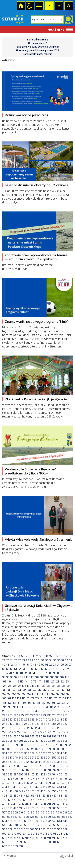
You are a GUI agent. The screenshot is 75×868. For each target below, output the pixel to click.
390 (43, 770)
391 (49, 770)
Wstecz (12, 856)
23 (8, 660)
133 (48, 686)
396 (10, 775)
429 (48, 783)
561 (21, 829)
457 (65, 791)
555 (54, 825)
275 (30, 732)
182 (9, 703)
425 (26, 783)
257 (65, 724)
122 (62, 682)
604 (54, 842)
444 (60, 787)
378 (45, 766)
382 (66, 766)
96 (12, 677)
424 (21, 783)
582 (66, 834)
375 (30, 766)
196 (9, 707)
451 (32, 791)
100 (28, 677)
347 (10, 758)
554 (48, 825)
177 (55, 698)
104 (47, 677)
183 (14, 703)
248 (15, 724)
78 (10, 673)
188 (38, 703)
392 (54, 770)
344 (60, 753)
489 (38, 804)
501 (37, 808)
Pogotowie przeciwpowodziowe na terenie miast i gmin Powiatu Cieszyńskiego (36, 257)
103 (42, 677)
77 (7, 673)
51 (46, 665)
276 (35, 732)
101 (33, 677)
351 (32, 758)
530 (54, 817)
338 (27, 753)
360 (16, 762)
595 (5, 842)
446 (5, 791)
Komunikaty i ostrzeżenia (38, 54)
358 (5, 762)
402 (43, 775)
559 (10, 829)
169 (19, 698)
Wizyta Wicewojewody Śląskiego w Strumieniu (39, 539)
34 (51, 660)
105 (52, 677)
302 (43, 741)
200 (29, 707)
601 (37, 842)
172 (32, 698)
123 (67, 682)
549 (21, 825)
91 (61, 673)
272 (14, 732)
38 (66, 660)
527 (37, 817)
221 (70, 711)
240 (38, 720)
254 (48, 724)
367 (54, 762)
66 (35, 669)
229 (43, 715)
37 (63, 660)
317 (55, 745)
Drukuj (69, 856)
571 (9, 834)
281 (61, 732)
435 (10, 787)
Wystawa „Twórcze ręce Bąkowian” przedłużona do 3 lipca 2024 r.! (30, 471)
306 (65, 741)
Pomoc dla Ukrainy (38, 40)
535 (10, 821)
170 (24, 698)
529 (48, 817)
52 (50, 665)
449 (21, 791)
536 (16, 821)
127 (19, 686)
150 (63, 690)
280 (56, 732)
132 (43, 686)
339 (32, 753)
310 (21, 745)
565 (43, 829)
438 (27, 787)
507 (4, 813)
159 (39, 694)
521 (4, 817)
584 (10, 838)
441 (43, 787)
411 (25, 779)
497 (16, 808)
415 (45, 779)
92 (65, 673)
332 (65, 749)
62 (19, 669)
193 (63, 703)
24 (12, 660)
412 (30, 779)
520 (70, 813)
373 (19, 766)
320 (70, 745)
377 (40, 766)
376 (35, 766)
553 (43, 825)
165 (68, 694)
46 (27, 665)
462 (26, 796)
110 (9, 682)
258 (5, 728)
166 (4, 698)
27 (24, 660)
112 (17, 682)
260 (16, 728)
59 (8, 669)
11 (37, 656)
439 (32, 787)
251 (32, 724)
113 (22, 682)
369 (65, 762)
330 (54, 749)
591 (49, 838)
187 (33, 703)
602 (43, 842)
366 (49, 762)
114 (26, 682)
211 (20, 711)
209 (10, 711)
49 (39, 665)
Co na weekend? (37, 43)
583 (5, 838)
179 (64, 698)
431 (59, 783)
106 (57, 677)
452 (37, 791)
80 (18, 673)
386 (21, 770)
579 (50, 834)
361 (21, 762)
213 (30, 711)
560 (16, 829)
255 (54, 724)
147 (48, 690)
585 (16, 838)
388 (32, 770)
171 (28, 698)
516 (50, 813)
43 (15, 665)
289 (38, 737)
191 (53, 703)
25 (16, 660)
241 (43, 720)
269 (65, 728)
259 (10, 728)
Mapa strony (39, 5)
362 (26, 762)
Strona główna (21, 5)
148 (53, 690)
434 (5, 787)
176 (51, 698)
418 (60, 779)
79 (14, 673)
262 (26, 728)
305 (60, 741)
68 (43, 669)
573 (19, 834)
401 (37, 775)
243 (54, 720)
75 (68, 669)
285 (16, 737)
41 (7, 665)
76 (4, 673)
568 (60, 829)
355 (54, 758)
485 (16, 804)
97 (16, 677)
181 (4, 703)
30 (35, 660)
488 (32, 804)
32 (43, 660)
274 (25, 732)
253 (43, 724)
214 (35, 711)
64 (27, 669)
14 (47, 656)
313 (35, 745)
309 (15, 745)
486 (21, 804)
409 (15, 779)
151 (68, 690)
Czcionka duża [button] (68, 5)
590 (43, 838)
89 (53, 673)
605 (60, 842)
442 (48, 787)
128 (24, 686)
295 (5, 741)
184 (19, 703)
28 (27, 660)
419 (65, 779)
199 (24, 707)
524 (21, 817)
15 (50, 656)
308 (10, 745)
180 (69, 698)
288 (32, 737)
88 (49, 673)
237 (21, 720)
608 (10, 846)
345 (65, 753)
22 (4, 660)
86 (42, 673)
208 (5, 711)
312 (30, 745)
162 (53, 694)
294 (65, 737)
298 (21, 741)
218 (54, 711)
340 (38, 753)
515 (45, 813)
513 (35, 813)
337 (21, 753)
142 (24, 690)
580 (56, 834)
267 (54, 728)
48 (35, 665)
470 (4, 800)
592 (54, 838)
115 (30, 682)
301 (37, 741)
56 (66, 665)
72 (57, 669)
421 (4, 783)
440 (38, 787)
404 (54, 775)
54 (58, 665)
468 (60, 796)
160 (44, 694)
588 (32, 838)
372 (14, 766)
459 (10, 796)
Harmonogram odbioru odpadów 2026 (38, 51)
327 (37, 749)
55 (62, 665)
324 (21, 749)
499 (27, 808)
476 (35, 800)
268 (60, 728)
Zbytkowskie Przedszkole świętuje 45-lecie (36, 399)
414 (40, 779)
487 (27, 804)
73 (61, 669)
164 (63, 694)
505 (60, 808)
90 (57, 673)
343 (54, 753)
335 (10, 753)
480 (56, 800)
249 (21, 724)
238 (27, 720)
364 (38, 762)
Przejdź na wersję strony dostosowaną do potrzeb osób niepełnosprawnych (30, 5)
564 (38, 829)
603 (48, 842)
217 (50, 711)
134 (53, 686)
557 (65, 825)
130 (34, 686)
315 (45, 745)
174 (41, 698)
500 (32, 808)
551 (32, 825)
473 (19, 800)
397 (16, 775)
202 (40, 707)
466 (49, 796)
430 (54, 783)
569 (65, 829)
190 (48, 703)
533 (70, 817)
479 (50, 800)
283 (5, 737)
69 (47, 669)
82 (25, 673)
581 (61, 834)
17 (57, 656)
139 (9, 690)
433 (70, 783)
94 (4, 677)
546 (5, 825)
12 (40, 656)
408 (10, 779)
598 (21, 842)
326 (32, 749)
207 (68, 707)
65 (31, 669)
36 (59, 660)
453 (43, 791)
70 (51, 669)
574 (25, 834)
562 (26, 829)
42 (11, 665)
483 (5, 804)
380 (56, 766)
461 (21, 796)
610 (21, 846)
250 (27, 724)
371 (9, 766)
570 (4, 834)
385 (16, 770)
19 (64, 656)
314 (40, 745)
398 (21, 775)
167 (9, 698)
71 (54, 669)
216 (45, 711)
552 (37, 825)
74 (64, 669)
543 (54, 821)
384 (10, 770)
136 (63, 686)
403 (48, 775)
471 (9, 800)
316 (50, 745)
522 (10, 817)
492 (54, 804)
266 (49, 728)
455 (54, 791)
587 (27, 838)
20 (67, 656)
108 (67, 677)
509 (15, 813)
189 (43, 703)
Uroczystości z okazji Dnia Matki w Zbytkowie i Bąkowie (38, 608)
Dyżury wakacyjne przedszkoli (26, 115)
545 (65, 821)
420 (70, 779)
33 (47, 660)
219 (59, 711)
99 (23, 677)
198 (19, 707)
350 (27, 758)
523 (15, 817)
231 (54, 715)
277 (40, 732)
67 (39, 669)
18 (60, 656)
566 (49, 829)
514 (40, 813)
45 (23, 665)
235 (10, 720)
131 (39, 686)
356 (60, 758)
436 (16, 787)
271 (9, 732)
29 (31, 660)
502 (43, 808)
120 (52, 682)
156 (24, 694)
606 (65, 842)
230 (49, 715)
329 (48, 749)
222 (5, 715)
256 (60, 724)
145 (39, 690)
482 (66, 800)
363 (32, 762)
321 (4, 749)
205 (57, 707)
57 (70, 665)
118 (43, 682)
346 (5, 758)
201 (34, 707)
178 (59, 698)
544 (60, 821)
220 (65, 711)
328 (43, 749)
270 (4, 732)
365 (43, 762)
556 (60, 825)
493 (60, 804)
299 (27, 741)
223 (10, 715)
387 (27, 770)
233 (65, 715)
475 (30, 800)
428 (43, 783)
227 (32, 715)
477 (40, 800)
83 (29, 673)
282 (66, 732)
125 (9, 686)
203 (45, 707)
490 (43, 804)
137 (68, 686)
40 (4, 665)
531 (59, 817)
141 (19, 690)
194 (68, 703)
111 (13, 682)
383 (5, 770)
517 (55, 813)
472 (14, 800)
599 (27, 842)
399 (27, 775)
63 (23, 669)
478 (45, 800)
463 (32, 796)
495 (5, 808)
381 (61, 766)
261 (21, 728)
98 (19, 677)
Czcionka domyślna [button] (49, 5)
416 (50, 779)
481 (61, 800)
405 (60, 775)
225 (21, 715)
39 (70, 660)
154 (14, 694)
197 (14, 707)
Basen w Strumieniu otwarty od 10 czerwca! (37, 185)
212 (25, 711)
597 (16, 842)
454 (48, 791)
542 (48, 821)
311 (25, 745)
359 (10, 762)
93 (69, 673)
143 (29, 690)
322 (10, 749)
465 (43, 796)
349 (21, 758)
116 (35, 682)
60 (12, 669)
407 (4, 779)
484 (10, 804)
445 (65, 787)
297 (16, 741)
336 (16, 753)
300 (32, 741)
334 (5, 753)
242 (48, 720)
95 (8, 677)
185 (24, 703)
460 (16, 796)
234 (5, 720)
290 (43, 737)
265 (43, 728)
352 (37, 758)
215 (40, 711)
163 (58, 694)
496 (10, 808)
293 (60, 737)
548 (15, 825)
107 (62, 677)
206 (62, 707)
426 (32, 783)
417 (55, 779)
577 (40, 834)
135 (58, 686)
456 (60, 791)
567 (54, 829)
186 (29, 703)
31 (39, 660)
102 (37, 677)
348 (15, 758)
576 (35, 834)
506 (65, 808)
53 (54, 665)
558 (5, 829)
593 (60, 838)
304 (54, 741)
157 (29, 694)
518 (60, 813)
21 (71, 656)
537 (21, 821)
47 (31, 665)
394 (65, 770)
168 (14, 698)
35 (55, 660)
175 (46, 698)
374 (25, 766)
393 (60, 770)
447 (10, 791)
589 (38, 838)
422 (10, 783)
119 (48, 682)
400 (32, 775)
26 (20, 660)
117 (39, 682)
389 (38, 770)
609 (15, 846)
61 (15, 669)
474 (25, 800)
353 (43, 758)
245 (65, 720)
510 (21, 813)
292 (54, 737)
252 (37, 724)
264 (38, 728)
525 (26, 817)
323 (15, 749)
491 (49, 804)
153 (9, 694)
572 (14, 834)
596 (10, 842)
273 (19, 732)
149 (58, 690)
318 (60, 745)
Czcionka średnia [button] (59, 5)
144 (34, 690)
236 (16, 720)
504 (54, 808)
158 (34, 694)
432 (65, 783)
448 (15, 791)
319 (65, 745)
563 (32, 829)
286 (21, 737)
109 (4, 682)
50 (43, 665)
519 (65, 813)
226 (27, 715)
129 (29, 686)
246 (5, 724)
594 (65, 838)
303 (48, 741)
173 (37, 698)
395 (5, 775)
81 (21, 673)
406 (65, 775)
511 (25, 813)
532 (65, 817)
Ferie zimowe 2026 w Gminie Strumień (38, 47)
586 (21, 838)
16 (54, 656)
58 (4, 669)
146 (44, 690)
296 (10, 741)
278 (45, 732)
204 (51, 707)
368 (60, 762)
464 (38, 796)
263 (32, 728)
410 (21, 779)
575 (30, 834)
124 (4, 686)
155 (19, 694)
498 (21, 808)
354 (48, 758)
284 (10, 737)
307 (4, 745)
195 (4, 707)
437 (21, 787)
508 (10, 813)
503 (48, 808)
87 (45, 673)
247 (10, 724)
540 (38, 821)
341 (43, 753)
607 (4, 846)
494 (65, 804)
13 (44, 656)
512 (30, 813)
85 (38, 673)
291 (49, 737)
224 (16, 715)
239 (32, 720)
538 (27, 821)
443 (54, 787)
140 (14, 690)
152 (4, 694)
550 (27, 825)
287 (27, 737)
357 (65, 758)
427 (37, 783)
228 (38, 715)
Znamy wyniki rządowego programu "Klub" (36, 322)
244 (60, 720)
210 (15, 711)
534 (5, 821)
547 (10, 825)
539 (32, 821)
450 (27, 791)
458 (5, 796)
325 (26, 749)
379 (50, 766)
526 (32, 817)
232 (60, 715)
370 (4, 766)
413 (35, 779)
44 (19, 665)
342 (48, 753)
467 (54, 796)
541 (43, 821)
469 (65, 796)
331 (59, 749)
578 (45, 834)
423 (15, 783)
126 (14, 686)
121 (57, 682)
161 (49, 694)
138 (4, 690)
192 (58, 703)
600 (32, 842)
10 (34, 656)
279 (50, 732)
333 (70, 749)
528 (43, 817)
